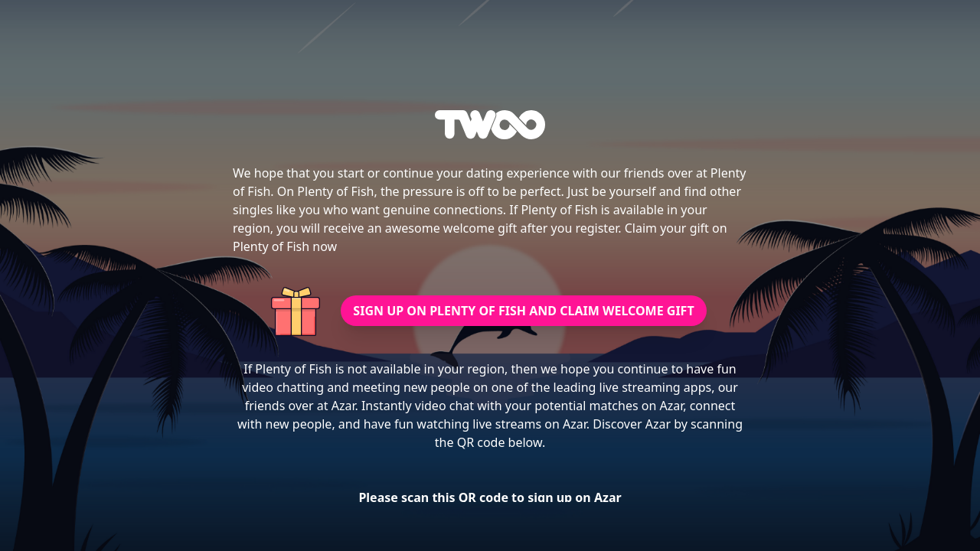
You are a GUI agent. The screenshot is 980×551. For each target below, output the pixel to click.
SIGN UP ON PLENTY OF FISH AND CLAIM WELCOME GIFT (523, 311)
